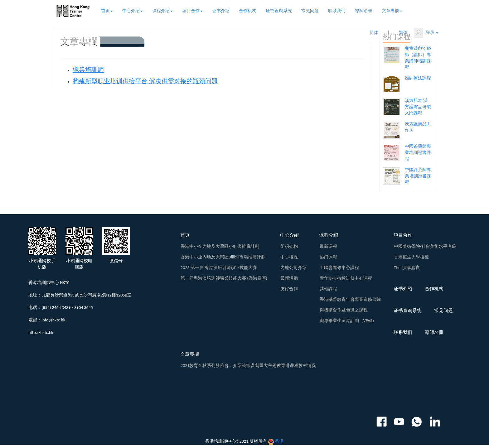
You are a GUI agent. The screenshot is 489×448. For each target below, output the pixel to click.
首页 (107, 11)
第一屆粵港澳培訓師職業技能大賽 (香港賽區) (224, 278)
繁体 (403, 33)
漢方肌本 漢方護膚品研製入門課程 (418, 107)
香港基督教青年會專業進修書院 (350, 299)
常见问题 (310, 11)
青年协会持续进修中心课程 (346, 278)
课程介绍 (162, 11)
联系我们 (337, 11)
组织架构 (289, 246)
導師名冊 (364, 11)
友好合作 (289, 289)
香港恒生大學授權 (411, 257)
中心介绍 (133, 11)
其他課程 (328, 289)
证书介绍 (221, 11)
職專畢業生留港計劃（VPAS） (348, 321)
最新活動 (289, 278)
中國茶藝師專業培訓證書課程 (418, 153)
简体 (374, 33)
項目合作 (192, 11)
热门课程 (328, 257)
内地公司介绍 (293, 268)
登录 (426, 33)
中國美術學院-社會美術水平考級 (425, 246)
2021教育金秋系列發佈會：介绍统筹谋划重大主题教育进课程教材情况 (248, 366)
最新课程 (328, 246)
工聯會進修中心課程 (339, 268)
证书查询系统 (279, 11)
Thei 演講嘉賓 (407, 268)
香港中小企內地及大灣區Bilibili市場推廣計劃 (223, 257)
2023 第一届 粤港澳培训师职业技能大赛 (219, 268)
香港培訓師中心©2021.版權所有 (236, 441)
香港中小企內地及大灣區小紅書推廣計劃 (220, 246)
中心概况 (289, 257)
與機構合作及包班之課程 (344, 310)
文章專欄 (392, 11)
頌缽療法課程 (418, 78)
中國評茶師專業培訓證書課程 (418, 176)
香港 (279, 441)
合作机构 (248, 11)
